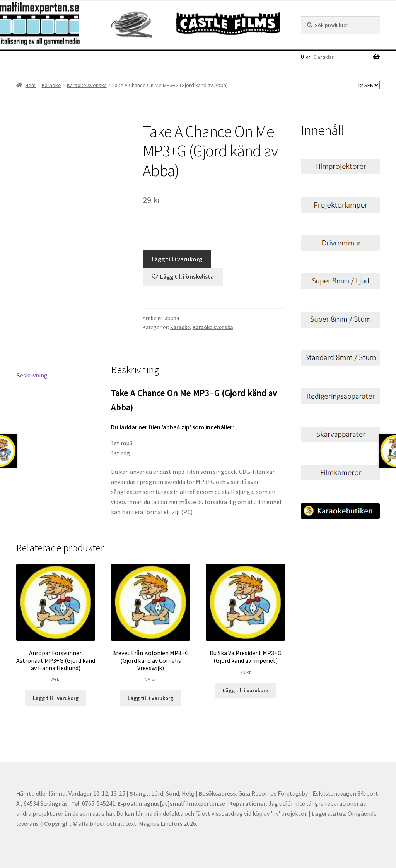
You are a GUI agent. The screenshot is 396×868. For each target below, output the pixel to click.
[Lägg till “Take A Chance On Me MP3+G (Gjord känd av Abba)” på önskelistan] (183, 277)
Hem (30, 85)
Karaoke (51, 85)
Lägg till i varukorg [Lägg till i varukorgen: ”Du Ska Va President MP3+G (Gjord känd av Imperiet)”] (246, 690)
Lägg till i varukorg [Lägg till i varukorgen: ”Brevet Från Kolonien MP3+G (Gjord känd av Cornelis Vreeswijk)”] (150, 698)
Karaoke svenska (87, 85)
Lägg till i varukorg (177, 259)
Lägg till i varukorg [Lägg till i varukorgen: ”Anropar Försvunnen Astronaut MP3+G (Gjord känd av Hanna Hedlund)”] (56, 698)
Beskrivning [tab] (32, 375)
